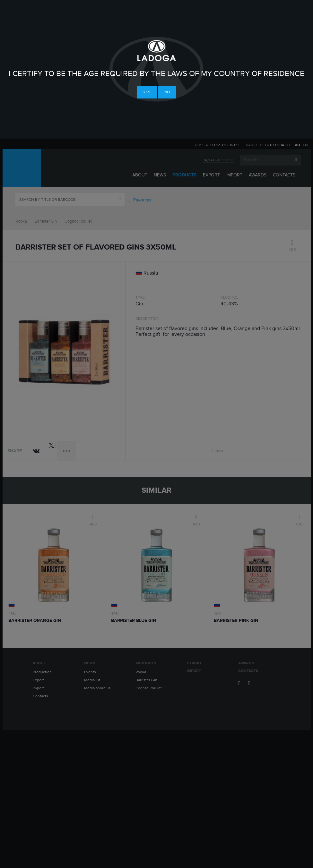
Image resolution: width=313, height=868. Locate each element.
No (167, 92)
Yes (147, 92)
